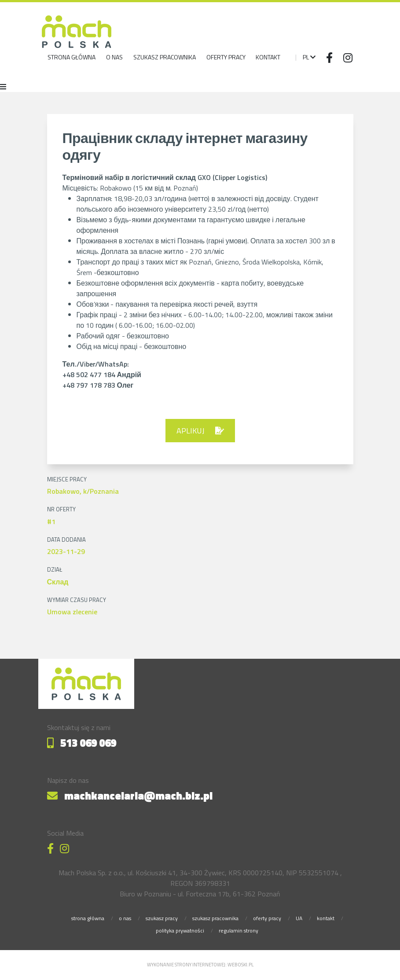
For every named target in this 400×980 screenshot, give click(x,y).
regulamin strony (239, 930)
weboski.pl (240, 965)
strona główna (72, 57)
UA (299, 918)
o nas (114, 57)
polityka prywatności (180, 930)
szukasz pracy (162, 918)
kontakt (326, 918)
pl (309, 57)
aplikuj (200, 431)
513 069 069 (82, 743)
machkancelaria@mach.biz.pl (130, 796)
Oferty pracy (226, 57)
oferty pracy (267, 918)
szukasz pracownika (165, 57)
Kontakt (268, 57)
